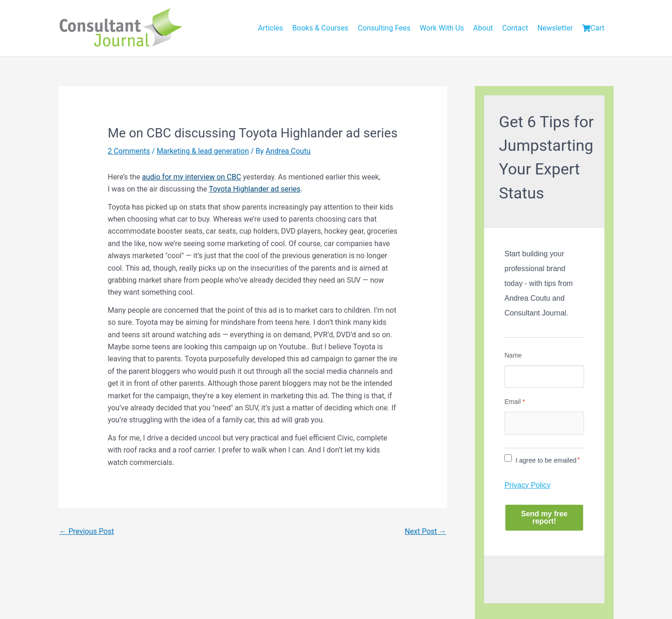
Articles (270, 28)
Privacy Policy (528, 485)
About (483, 28)
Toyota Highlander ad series (255, 189)
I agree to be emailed (546, 460)
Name (513, 355)
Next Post (425, 531)
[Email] (544, 423)
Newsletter (555, 28)
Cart (593, 28)
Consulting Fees (384, 28)
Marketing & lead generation (203, 151)
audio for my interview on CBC (192, 177)
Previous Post (87, 531)
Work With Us (442, 28)
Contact (515, 28)
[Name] (544, 377)
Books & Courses (320, 28)
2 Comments (129, 151)
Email (515, 402)
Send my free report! (544, 517)
